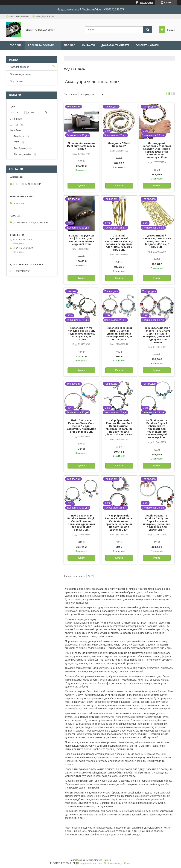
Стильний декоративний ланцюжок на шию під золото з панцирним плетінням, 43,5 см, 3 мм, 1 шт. (119, 243)
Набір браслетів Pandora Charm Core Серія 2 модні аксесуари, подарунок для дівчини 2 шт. (81, 426)
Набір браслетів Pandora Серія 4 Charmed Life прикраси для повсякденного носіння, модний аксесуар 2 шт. (157, 429)
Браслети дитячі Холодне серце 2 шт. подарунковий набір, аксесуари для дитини (81, 334)
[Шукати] (148, 30)
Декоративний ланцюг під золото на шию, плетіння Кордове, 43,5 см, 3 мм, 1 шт (157, 241)
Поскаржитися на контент (90, 863)
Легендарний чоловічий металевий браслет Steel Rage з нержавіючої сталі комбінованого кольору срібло (157, 150)
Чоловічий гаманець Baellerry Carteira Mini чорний (81, 146)
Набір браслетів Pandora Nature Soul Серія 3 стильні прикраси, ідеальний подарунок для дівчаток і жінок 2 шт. (119, 427)
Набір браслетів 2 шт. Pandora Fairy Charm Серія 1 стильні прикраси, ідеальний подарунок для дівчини (157, 335)
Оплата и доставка (21, 74)
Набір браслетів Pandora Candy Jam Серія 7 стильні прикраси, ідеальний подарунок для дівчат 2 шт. (157, 523)
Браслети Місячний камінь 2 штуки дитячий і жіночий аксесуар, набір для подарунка (119, 334)
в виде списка (173, 94)
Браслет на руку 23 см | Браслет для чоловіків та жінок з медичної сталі (81, 240)
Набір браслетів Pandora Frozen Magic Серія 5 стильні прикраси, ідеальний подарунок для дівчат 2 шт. (81, 523)
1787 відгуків (146, 2)
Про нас (70, 45)
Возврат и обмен (147, 45)
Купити (81, 186)
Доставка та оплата (115, 45)
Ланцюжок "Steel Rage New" (119, 145)
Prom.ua (107, 860)
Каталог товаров (20, 67)
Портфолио (17, 81)
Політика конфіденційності (118, 863)
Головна (15, 45)
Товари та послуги (41, 45)
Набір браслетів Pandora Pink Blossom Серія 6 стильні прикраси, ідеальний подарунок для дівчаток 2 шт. (119, 523)
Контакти (88, 45)
